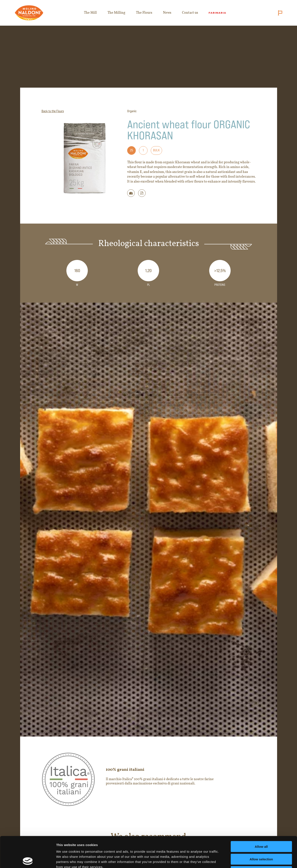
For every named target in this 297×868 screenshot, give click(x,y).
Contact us (190, 13)
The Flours (144, 13)
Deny (261, 841)
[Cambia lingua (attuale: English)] (279, 13)
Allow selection (261, 828)
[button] (142, 193)
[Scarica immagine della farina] (131, 193)
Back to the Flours (53, 111)
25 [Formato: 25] (131, 150)
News (167, 13)
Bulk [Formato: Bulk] (156, 150)
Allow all (261, 816)
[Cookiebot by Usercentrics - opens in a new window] (28, 860)
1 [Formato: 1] (143, 150)
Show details (225, 860)
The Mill (90, 13)
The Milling (116, 13)
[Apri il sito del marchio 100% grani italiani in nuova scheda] (149, 779)
